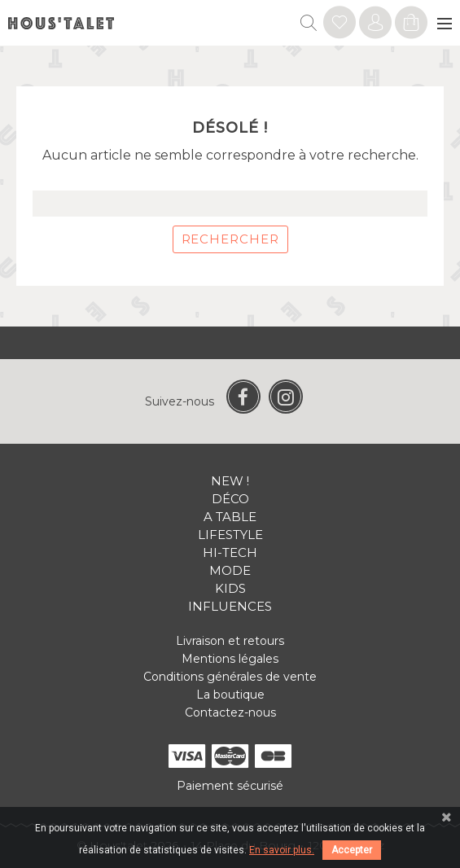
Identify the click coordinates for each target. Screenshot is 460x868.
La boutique (230, 695)
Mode (230, 570)
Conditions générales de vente (230, 677)
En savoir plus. (282, 850)
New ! (230, 481)
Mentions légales (230, 659)
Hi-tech (230, 552)
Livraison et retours (230, 641)
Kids (230, 588)
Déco (230, 499)
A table (230, 517)
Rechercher (230, 239)
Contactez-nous (230, 712)
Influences (230, 606)
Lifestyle (230, 535)
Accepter (352, 850)
